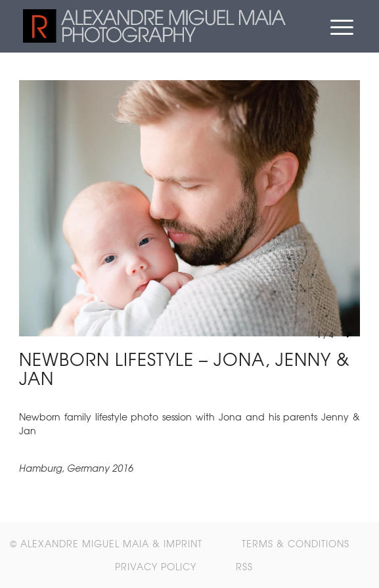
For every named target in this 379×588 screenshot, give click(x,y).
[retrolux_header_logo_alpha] (155, 26)
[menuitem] (342, 26)
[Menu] (342, 26)
